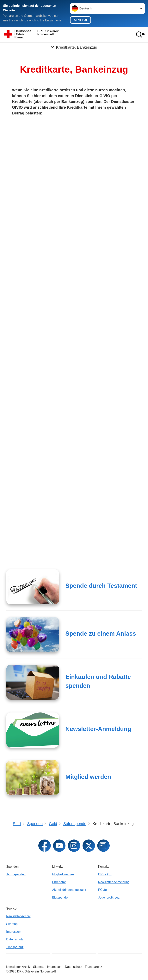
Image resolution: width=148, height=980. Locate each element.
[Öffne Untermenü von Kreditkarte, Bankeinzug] (74, 47)
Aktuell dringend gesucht (69, 890)
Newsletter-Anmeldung (98, 729)
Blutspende (60, 897)
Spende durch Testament (101, 586)
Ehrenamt (59, 882)
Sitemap (12, 924)
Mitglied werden (88, 777)
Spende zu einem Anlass (101, 634)
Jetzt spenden (16, 874)
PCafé (102, 890)
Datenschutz (15, 939)
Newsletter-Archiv (18, 916)
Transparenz (15, 947)
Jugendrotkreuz (109, 897)
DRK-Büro (105, 874)
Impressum (14, 932)
